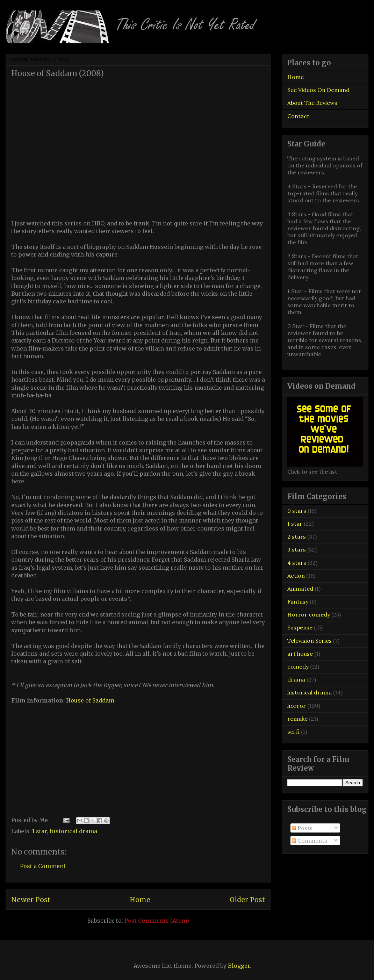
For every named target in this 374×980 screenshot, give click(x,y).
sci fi (293, 732)
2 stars (297, 536)
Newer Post (31, 900)
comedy (298, 666)
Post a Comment (43, 866)
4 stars (297, 563)
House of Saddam (90, 700)
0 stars (297, 511)
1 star (39, 831)
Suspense (300, 627)
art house (300, 654)
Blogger (239, 966)
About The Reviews (312, 103)
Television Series (310, 641)
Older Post (247, 900)
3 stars (297, 549)
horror (297, 706)
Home (140, 900)
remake (297, 719)
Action (296, 576)
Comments (310, 841)
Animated (300, 589)
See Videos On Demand (318, 90)
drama (296, 679)
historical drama (73, 831)
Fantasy (298, 601)
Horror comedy (309, 614)
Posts (302, 828)
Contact (298, 116)
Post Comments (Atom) (157, 921)
